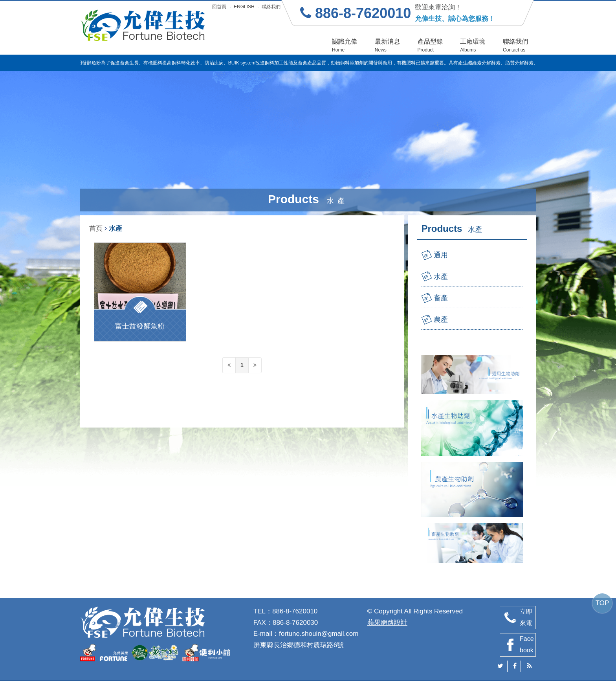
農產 (441, 319)
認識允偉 (345, 45)
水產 (441, 277)
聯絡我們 (271, 7)
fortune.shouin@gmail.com (319, 634)
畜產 (441, 298)
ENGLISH (244, 7)
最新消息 (387, 45)
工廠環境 (473, 45)
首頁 (96, 229)
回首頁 (219, 7)
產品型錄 (430, 45)
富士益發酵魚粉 (140, 326)
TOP (602, 603)
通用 (441, 255)
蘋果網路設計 (387, 623)
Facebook (527, 644)
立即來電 (526, 617)
